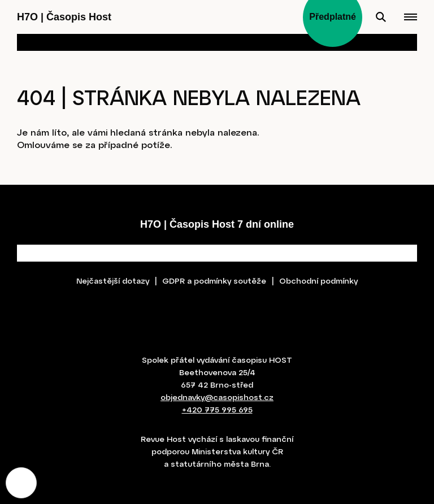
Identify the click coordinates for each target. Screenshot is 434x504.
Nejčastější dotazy (113, 281)
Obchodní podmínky (318, 281)
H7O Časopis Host (64, 17)
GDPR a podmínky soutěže (214, 281)
